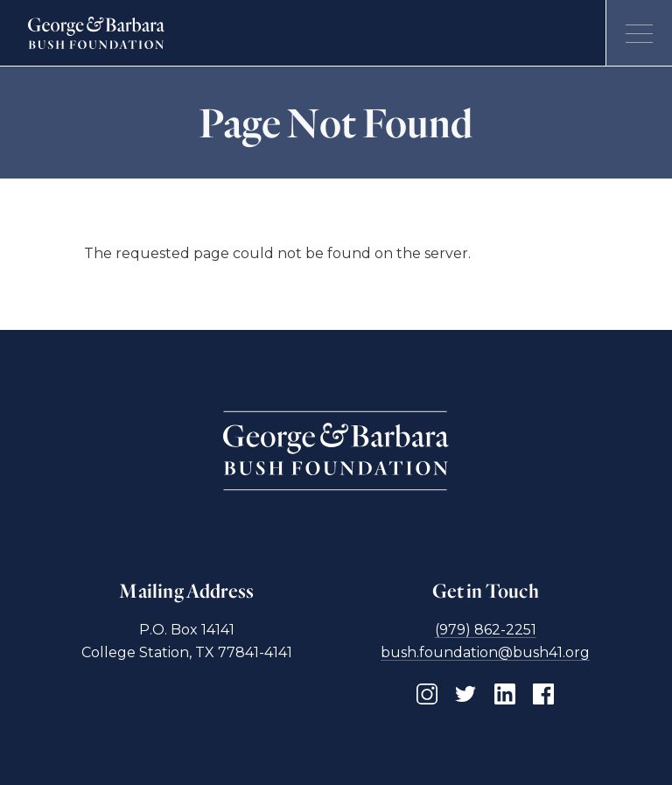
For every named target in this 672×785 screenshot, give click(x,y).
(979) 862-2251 (486, 630)
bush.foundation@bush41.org (485, 652)
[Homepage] (97, 33)
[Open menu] (639, 33)
